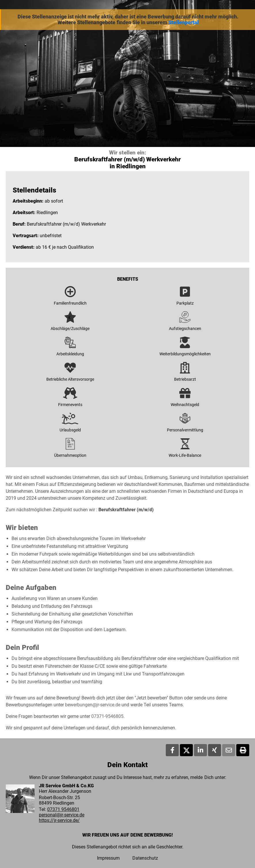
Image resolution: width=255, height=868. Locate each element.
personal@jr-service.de (62, 815)
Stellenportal (183, 22)
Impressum (108, 858)
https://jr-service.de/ (59, 820)
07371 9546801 (63, 809)
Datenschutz (145, 858)
